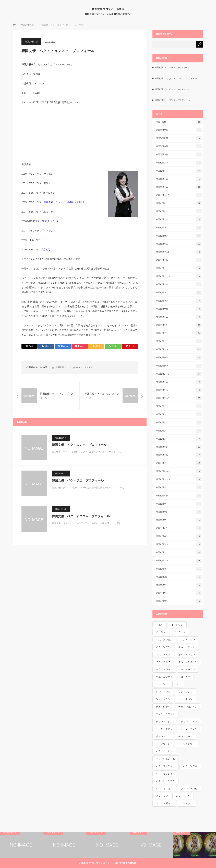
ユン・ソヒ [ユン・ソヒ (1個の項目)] (187, 803)
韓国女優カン (179, 236)
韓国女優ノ (179, 439)
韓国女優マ (179, 520)
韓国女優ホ (179, 504)
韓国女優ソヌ (179, 341)
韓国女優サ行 (179, 309)
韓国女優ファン (179, 479)
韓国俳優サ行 (179, 138)
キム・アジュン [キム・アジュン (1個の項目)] (164, 640)
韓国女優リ (179, 585)
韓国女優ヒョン (179, 471)
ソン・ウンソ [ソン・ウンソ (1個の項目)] (185, 692)
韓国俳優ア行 (179, 130)
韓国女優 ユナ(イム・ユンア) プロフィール (176, 79)
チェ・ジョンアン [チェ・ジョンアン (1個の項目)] (188, 707)
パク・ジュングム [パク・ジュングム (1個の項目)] (165, 759)
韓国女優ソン (179, 349)
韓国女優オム (179, 219)
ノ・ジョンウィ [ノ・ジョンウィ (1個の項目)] (187, 744)
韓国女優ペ (179, 487)
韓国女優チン (179, 406)
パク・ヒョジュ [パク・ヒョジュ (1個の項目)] (164, 774)
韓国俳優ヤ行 (179, 154)
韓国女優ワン (179, 601)
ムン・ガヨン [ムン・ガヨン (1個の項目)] (183, 796)
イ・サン (49, 231)
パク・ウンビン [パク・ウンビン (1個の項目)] (164, 751)
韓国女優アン (179, 163)
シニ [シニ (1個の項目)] (178, 684)
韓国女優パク (179, 463)
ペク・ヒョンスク (84, 367)
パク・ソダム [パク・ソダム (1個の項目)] (190, 766)
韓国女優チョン (179, 398)
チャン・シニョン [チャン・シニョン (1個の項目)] (165, 714)
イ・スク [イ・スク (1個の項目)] (161, 632)
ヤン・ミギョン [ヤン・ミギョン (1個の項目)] (164, 803)
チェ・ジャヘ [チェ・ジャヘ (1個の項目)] (163, 707)
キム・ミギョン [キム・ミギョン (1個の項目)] (187, 654)
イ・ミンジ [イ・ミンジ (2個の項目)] (179, 632)
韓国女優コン (179, 301)
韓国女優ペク (31, 42)
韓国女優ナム (179, 431)
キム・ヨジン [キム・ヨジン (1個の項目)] (188, 669)
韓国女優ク (179, 268)
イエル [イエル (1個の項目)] (160, 625)
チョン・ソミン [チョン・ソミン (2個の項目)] (189, 721)
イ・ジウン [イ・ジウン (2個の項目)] (177, 625)
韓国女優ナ (179, 422)
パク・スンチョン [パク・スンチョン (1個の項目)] (165, 766)
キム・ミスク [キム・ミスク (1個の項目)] (163, 662)
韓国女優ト (179, 414)
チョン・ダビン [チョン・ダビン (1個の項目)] (164, 729)
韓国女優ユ (179, 552)
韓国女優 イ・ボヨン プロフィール (172, 68)
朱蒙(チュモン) (50, 221)
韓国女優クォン (179, 276)
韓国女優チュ (179, 382)
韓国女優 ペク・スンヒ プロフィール (79, 445)
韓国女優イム (179, 187)
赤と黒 (47, 250)
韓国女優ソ (179, 333)
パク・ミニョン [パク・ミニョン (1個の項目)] (164, 788)
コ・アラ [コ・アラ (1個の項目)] (185, 677)
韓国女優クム (179, 284)
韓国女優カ (179, 228)
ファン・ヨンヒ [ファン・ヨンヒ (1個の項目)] (189, 788)
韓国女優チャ (179, 366)
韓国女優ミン (179, 528)
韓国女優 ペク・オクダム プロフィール (81, 516)
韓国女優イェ (179, 179)
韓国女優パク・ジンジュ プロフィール (172, 100)
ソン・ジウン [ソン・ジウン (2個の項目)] (163, 699)
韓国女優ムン (179, 536)
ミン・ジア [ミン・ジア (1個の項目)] (162, 796)
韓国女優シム (179, 317)
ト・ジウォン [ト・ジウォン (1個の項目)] (163, 744)
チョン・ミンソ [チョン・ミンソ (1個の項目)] (189, 729)
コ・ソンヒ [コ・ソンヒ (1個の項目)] (162, 684)
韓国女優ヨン (179, 577)
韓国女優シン (179, 325)
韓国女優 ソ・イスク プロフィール (172, 89)
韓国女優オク (179, 211)
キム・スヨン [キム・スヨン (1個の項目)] (188, 640)
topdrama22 (42, 367)
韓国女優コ (179, 293)
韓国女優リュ (179, 593)
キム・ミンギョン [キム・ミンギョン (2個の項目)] (188, 662)
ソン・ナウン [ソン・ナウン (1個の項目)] (185, 699)
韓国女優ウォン (179, 195)
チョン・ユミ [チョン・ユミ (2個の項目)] (163, 736)
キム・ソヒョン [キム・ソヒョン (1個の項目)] (187, 647)
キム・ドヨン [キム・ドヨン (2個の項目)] (163, 654)
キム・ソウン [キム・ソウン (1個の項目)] (163, 647)
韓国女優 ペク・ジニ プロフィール (78, 481)
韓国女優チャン (179, 374)
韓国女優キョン (179, 252)
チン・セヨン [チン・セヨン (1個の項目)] (185, 736)
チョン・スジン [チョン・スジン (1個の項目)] (164, 721)
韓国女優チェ (179, 358)
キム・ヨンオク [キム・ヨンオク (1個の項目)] (164, 677)
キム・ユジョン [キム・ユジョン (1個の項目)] (164, 669)
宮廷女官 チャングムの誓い (59, 202)
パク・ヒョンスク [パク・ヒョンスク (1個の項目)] (165, 781)
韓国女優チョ (179, 390)
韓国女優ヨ (179, 569)
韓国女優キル (179, 260)
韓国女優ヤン (179, 544)
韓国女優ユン (179, 561)
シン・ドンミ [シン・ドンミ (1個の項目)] (163, 692)
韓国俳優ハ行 (179, 146)
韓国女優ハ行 (179, 455)
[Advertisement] (80, 133)
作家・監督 (179, 122)
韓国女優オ (179, 203)
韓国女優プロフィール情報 (108, 9)
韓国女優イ (179, 171)
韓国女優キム (179, 244)
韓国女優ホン (179, 512)
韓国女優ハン (179, 447)
